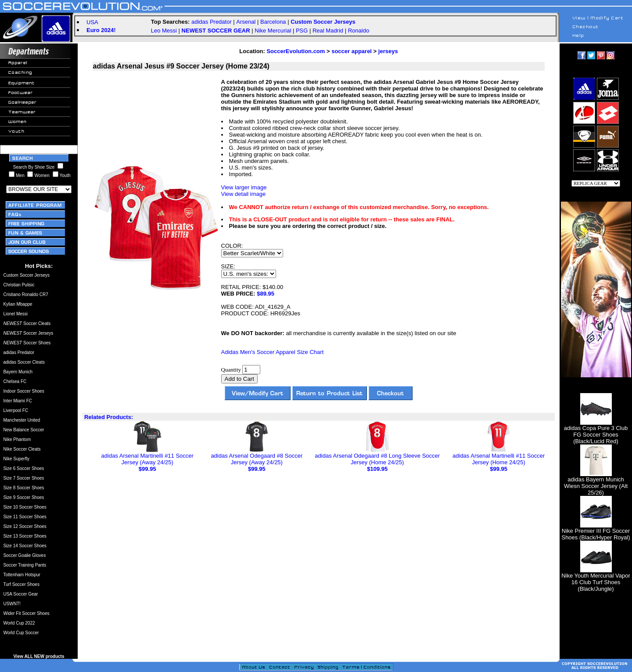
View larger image (244, 187)
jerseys (388, 51)
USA (92, 22)
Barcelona (273, 22)
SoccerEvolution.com (296, 51)
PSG (302, 31)
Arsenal (246, 22)
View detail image (244, 194)
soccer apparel (352, 51)
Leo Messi (164, 31)
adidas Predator (212, 22)
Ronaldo (359, 31)
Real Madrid (328, 31)
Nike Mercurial (273, 31)
